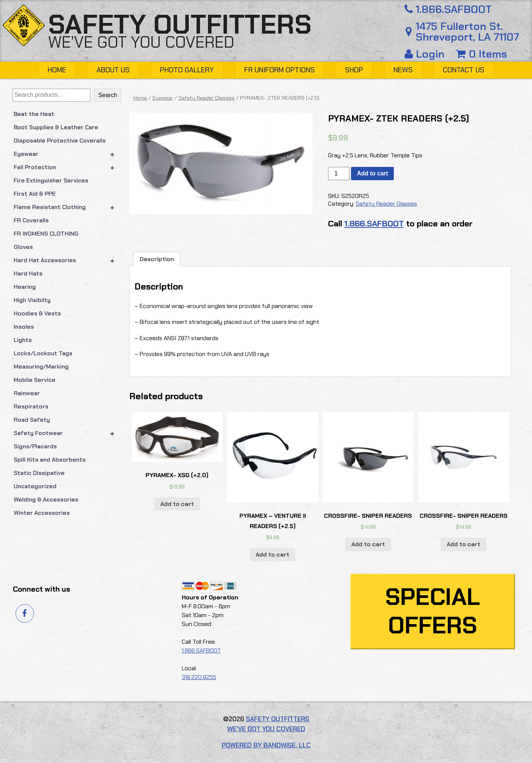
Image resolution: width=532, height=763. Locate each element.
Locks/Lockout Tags (43, 353)
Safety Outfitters (180, 25)
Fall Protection (67, 167)
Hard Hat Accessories (67, 260)
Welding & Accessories (46, 499)
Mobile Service (35, 380)
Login (426, 54)
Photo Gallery (187, 70)
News (403, 70)
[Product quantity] (339, 174)
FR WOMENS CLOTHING (46, 234)
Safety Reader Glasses (207, 98)
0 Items (481, 54)
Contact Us (464, 70)
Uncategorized (35, 486)
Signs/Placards (35, 446)
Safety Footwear (67, 433)
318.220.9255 (199, 677)
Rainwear (27, 393)
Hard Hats (28, 273)
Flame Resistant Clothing (67, 207)
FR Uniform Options (279, 70)
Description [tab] (157, 259)
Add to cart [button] (177, 504)
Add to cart (372, 173)
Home (57, 70)
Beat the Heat (34, 114)
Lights (23, 340)
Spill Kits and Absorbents (50, 460)
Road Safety (32, 420)
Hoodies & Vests (37, 313)
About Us (113, 70)
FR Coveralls (31, 220)
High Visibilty (32, 300)
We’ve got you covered (141, 42)
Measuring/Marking (41, 367)
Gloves (23, 247)
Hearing (25, 287)
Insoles (24, 327)
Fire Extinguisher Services (51, 180)
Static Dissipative (39, 473)
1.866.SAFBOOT (447, 9)
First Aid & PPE (35, 194)
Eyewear (67, 154)
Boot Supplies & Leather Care (56, 127)
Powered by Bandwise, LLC (266, 745)
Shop (354, 70)
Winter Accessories (42, 513)
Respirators (31, 406)
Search (108, 95)
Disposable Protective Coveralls (60, 141)
